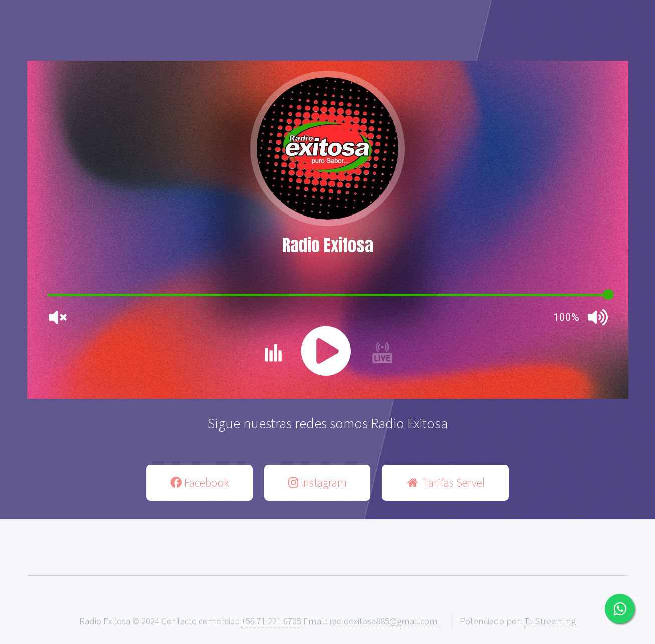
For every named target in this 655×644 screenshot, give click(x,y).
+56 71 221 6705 (271, 621)
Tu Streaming (550, 621)
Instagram (317, 482)
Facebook (200, 482)
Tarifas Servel (445, 482)
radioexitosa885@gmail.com (384, 621)
